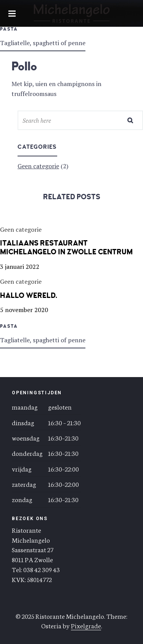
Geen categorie (38, 166)
